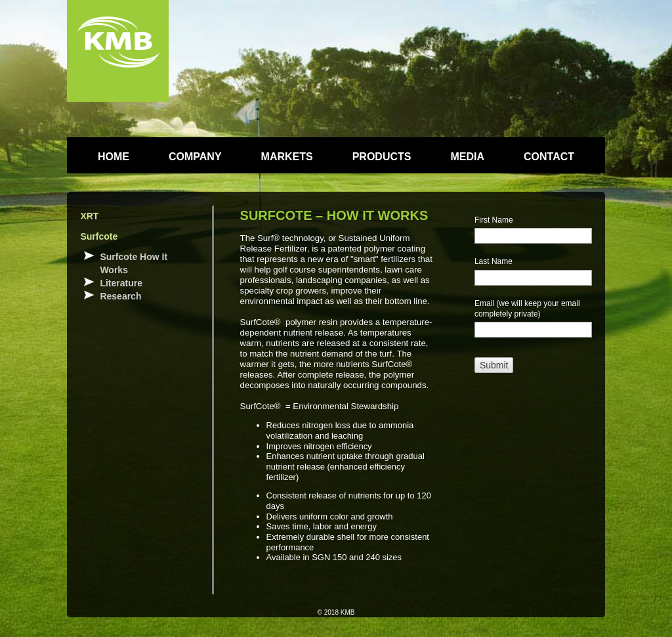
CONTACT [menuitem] (549, 157)
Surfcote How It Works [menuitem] (134, 263)
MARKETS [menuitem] (287, 157)
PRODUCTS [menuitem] (382, 157)
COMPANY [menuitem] (195, 157)
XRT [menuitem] (89, 216)
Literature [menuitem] (121, 283)
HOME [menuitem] (114, 157)
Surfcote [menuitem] (99, 236)
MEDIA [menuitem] (467, 157)
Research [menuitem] (120, 296)
